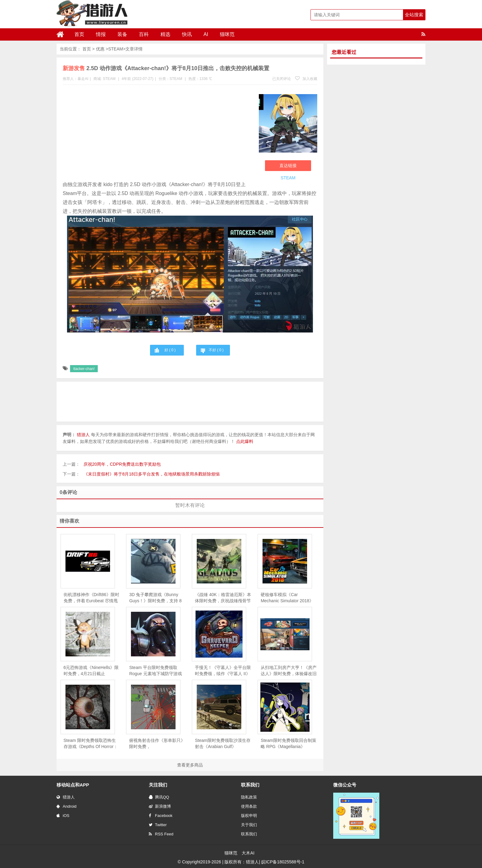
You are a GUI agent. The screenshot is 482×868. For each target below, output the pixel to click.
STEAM (116, 49)
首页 (79, 34)
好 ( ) (170, 350)
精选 (165, 34)
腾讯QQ (159, 797)
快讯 (187, 34)
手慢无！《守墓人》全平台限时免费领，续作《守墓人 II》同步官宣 (223, 671)
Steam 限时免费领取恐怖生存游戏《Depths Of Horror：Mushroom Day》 (91, 744)
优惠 (100, 49)
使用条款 (249, 806)
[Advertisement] (158, 134)
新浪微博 (160, 806)
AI (206, 34)
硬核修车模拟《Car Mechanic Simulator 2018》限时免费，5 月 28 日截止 (287, 598)
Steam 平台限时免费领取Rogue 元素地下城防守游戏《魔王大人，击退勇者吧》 (155, 671)
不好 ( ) (216, 350)
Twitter (158, 825)
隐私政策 (249, 797)
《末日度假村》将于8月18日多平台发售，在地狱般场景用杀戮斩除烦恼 (152, 474)
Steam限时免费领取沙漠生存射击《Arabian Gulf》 (223, 743)
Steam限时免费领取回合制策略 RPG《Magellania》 (288, 743)
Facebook (161, 816)
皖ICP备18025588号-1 (283, 862)
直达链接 (288, 165)
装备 (122, 34)
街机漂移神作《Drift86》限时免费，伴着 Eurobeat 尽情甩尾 (91, 598)
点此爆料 (245, 441)
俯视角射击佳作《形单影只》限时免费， (157, 743)
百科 (144, 34)
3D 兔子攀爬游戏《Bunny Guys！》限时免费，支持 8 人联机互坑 (155, 598)
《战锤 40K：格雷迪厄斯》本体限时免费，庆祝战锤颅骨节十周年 (223, 598)
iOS (63, 816)
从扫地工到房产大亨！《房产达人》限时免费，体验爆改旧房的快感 (289, 671)
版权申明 (249, 816)
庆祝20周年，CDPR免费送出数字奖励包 (122, 464)
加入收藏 (306, 79)
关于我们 (249, 825)
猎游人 (66, 797)
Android (67, 806)
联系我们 (249, 834)
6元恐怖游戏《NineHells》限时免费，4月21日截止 (91, 671)
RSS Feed (161, 834)
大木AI (248, 853)
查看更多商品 (190, 765)
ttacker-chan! (84, 369)
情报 (101, 34)
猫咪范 (227, 34)
